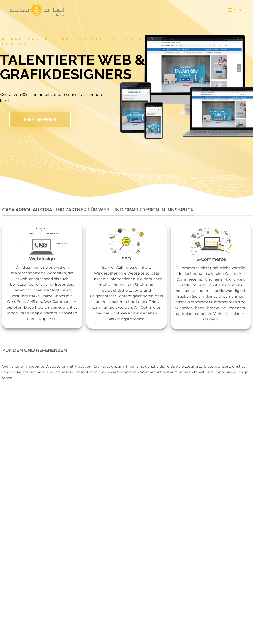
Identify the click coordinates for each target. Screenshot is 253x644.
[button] (236, 10)
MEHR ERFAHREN (40, 119)
